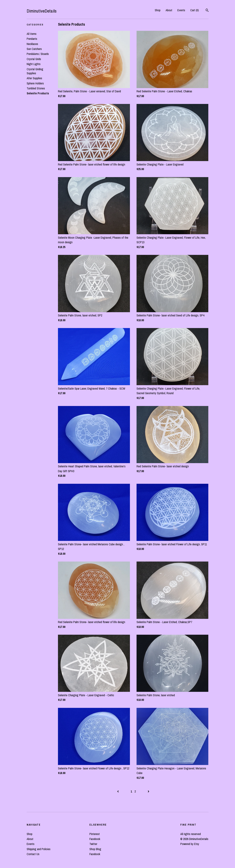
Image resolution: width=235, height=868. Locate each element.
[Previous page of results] (118, 791)
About (169, 10)
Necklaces (32, 44)
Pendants (32, 39)
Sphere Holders (35, 83)
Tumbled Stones (36, 88)
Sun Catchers (34, 49)
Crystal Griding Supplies (35, 71)
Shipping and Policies (39, 849)
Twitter (93, 844)
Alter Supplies (34, 78)
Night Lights (34, 64)
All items (32, 34)
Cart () (195, 10)
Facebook (95, 839)
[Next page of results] (149, 791)
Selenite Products (38, 93)
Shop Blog (95, 849)
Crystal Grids (34, 59)
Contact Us (33, 854)
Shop (158, 10)
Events (181, 10)
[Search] (207, 11)
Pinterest (95, 834)
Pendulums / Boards (38, 54)
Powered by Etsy (190, 844)
